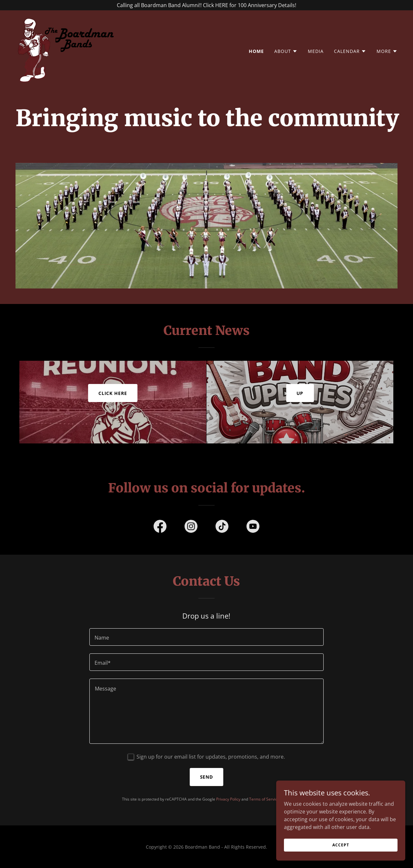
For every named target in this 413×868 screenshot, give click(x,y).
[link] (67, 50)
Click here (113, 393)
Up (300, 393)
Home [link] (256, 51)
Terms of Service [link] (264, 799)
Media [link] (316, 51)
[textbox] (206, 637)
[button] (286, 51)
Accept (341, 854)
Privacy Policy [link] (228, 799)
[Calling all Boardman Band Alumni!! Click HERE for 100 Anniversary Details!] (206, 5)
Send (207, 777)
